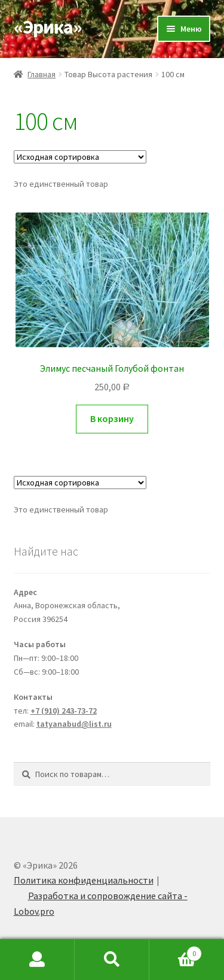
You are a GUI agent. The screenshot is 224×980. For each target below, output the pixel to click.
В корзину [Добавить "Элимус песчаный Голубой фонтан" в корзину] (112, 418)
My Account (37, 960)
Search (112, 960)
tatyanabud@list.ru (74, 724)
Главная (42, 74)
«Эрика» (48, 27)
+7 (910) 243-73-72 (64, 711)
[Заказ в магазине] (80, 157)
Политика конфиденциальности (84, 880)
